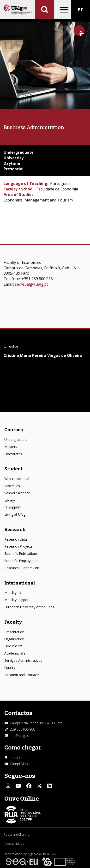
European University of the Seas (29, 607)
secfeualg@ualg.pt (31, 284)
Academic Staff (16, 653)
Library (10, 500)
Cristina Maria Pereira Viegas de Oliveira (43, 355)
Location (17, 758)
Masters (11, 447)
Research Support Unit (22, 568)
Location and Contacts (22, 675)
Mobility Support (17, 600)
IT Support (12, 507)
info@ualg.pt (19, 735)
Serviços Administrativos (23, 660)
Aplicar (45, 10)
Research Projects (18, 546)
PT (81, 10)
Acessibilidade (14, 844)
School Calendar (17, 493)
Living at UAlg (15, 514)
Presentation (14, 632)
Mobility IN (13, 593)
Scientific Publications (21, 553)
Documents (13, 646)
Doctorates (13, 454)
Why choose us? (17, 479)
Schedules (12, 486)
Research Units (16, 539)
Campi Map (19, 764)
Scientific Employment (21, 561)
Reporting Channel (17, 834)
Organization (14, 639)
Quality (10, 668)
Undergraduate (16, 440)
